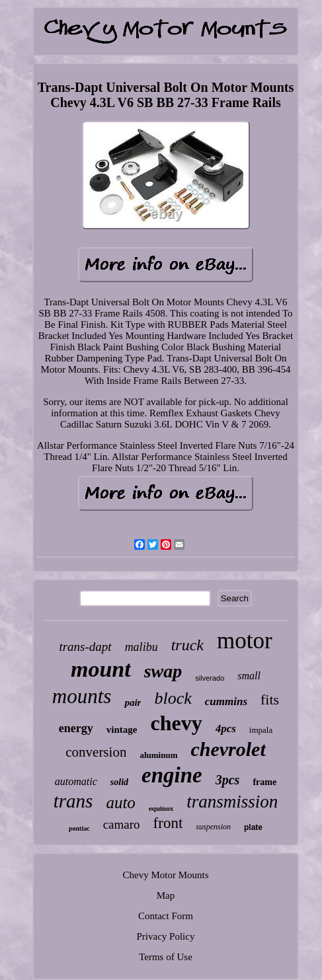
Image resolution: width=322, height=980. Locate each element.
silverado (210, 678)
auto (120, 803)
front (168, 823)
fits (270, 699)
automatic (76, 781)
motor (245, 641)
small (249, 676)
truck (187, 645)
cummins (226, 701)
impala (261, 730)
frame (264, 782)
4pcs (226, 729)
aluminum (158, 755)
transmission (232, 802)
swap (163, 671)
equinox (161, 808)
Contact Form (166, 916)
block (173, 698)
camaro (122, 824)
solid (119, 782)
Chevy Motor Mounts (165, 875)
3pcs (228, 780)
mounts (82, 696)
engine (172, 775)
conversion (96, 752)
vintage (122, 730)
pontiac (79, 828)
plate (253, 827)
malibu (141, 647)
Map (166, 895)
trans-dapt (85, 647)
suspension (213, 827)
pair (133, 702)
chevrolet (228, 749)
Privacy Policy (166, 936)
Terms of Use (166, 957)
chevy (176, 723)
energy (76, 728)
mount (101, 669)
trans (73, 801)
